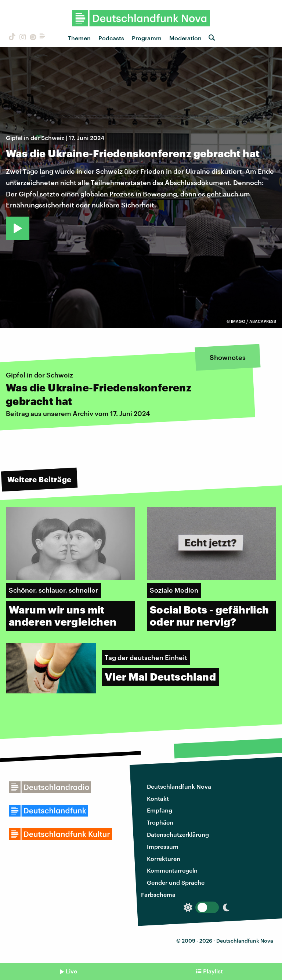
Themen (79, 38)
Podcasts (111, 38)
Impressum (163, 846)
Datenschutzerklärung (178, 834)
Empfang (160, 810)
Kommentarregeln (172, 870)
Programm (147, 38)
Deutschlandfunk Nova (179, 786)
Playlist (213, 971)
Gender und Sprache (176, 882)
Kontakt (158, 798)
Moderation (185, 38)
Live (71, 971)
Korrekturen (164, 859)
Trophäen (160, 822)
